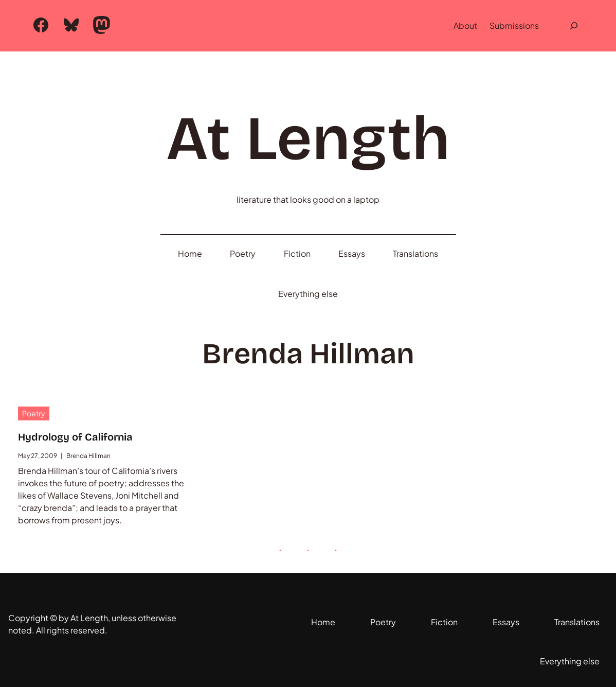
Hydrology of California (75, 437)
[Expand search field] (574, 26)
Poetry (34, 413)
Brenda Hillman (88, 456)
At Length (308, 139)
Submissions (514, 25)
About (465, 25)
